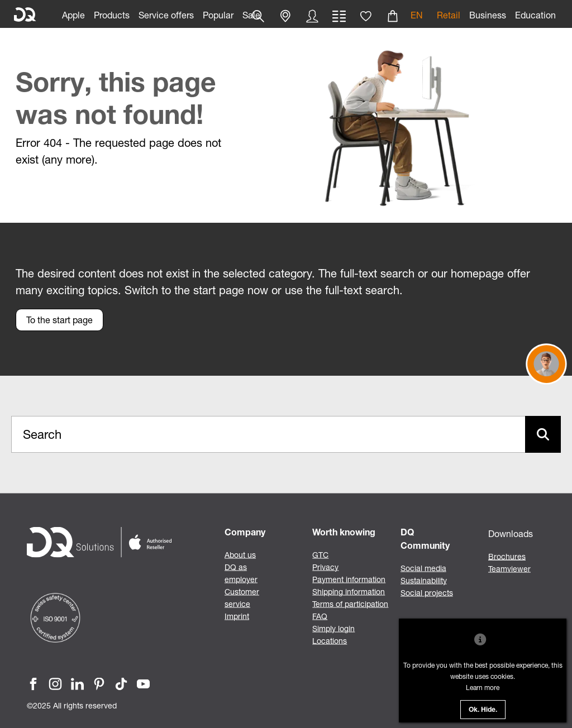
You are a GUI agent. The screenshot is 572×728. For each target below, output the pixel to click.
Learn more (483, 688)
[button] (285, 16)
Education (535, 15)
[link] (73, 14)
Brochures (507, 556)
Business (488, 15)
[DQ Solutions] (25, 15)
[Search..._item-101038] (268, 434)
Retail (449, 15)
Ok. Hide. (483, 710)
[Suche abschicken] (543, 434)
